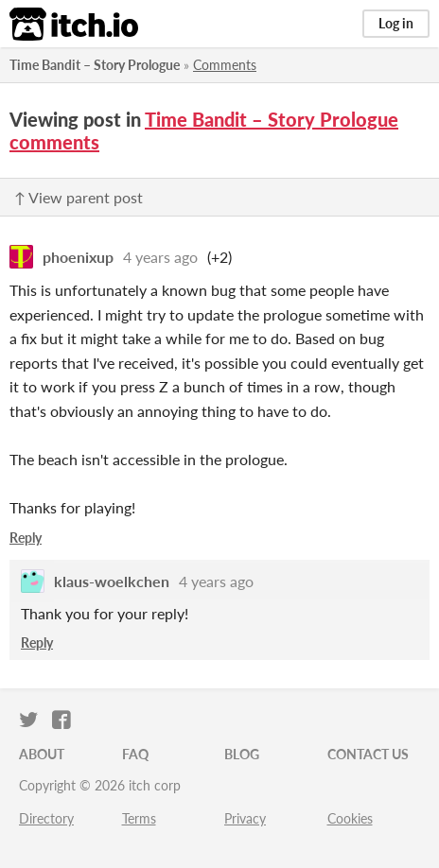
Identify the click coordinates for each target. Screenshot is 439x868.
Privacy (245, 818)
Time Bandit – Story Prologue (95, 65)
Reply (26, 538)
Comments (225, 65)
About (42, 754)
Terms (139, 818)
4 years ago (160, 257)
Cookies (350, 818)
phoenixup (78, 257)
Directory (46, 818)
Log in (396, 23)
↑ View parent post (79, 197)
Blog (242, 754)
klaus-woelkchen (112, 581)
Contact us (368, 754)
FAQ (135, 754)
